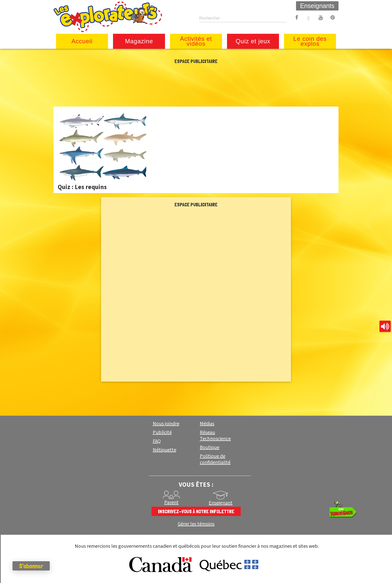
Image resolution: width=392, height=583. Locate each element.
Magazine (139, 41)
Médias (207, 424)
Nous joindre (166, 424)
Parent (171, 502)
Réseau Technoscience (215, 436)
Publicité (162, 432)
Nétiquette (164, 450)
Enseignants (317, 6)
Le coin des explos (310, 41)
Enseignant (221, 503)
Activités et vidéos (196, 41)
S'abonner (31, 566)
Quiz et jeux (253, 41)
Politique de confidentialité (215, 459)
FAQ (157, 441)
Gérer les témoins (196, 524)
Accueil (82, 41)
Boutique (209, 447)
